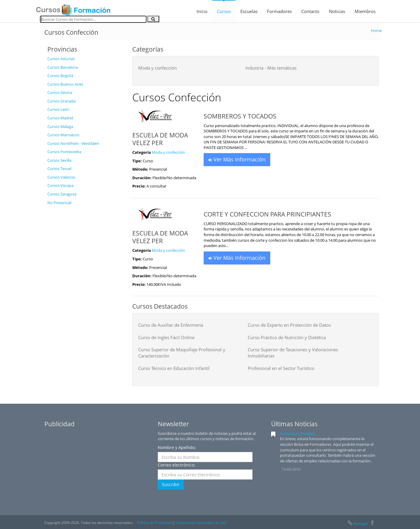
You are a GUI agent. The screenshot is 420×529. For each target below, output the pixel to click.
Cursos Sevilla (59, 160)
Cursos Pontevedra (64, 152)
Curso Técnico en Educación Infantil (174, 368)
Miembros (365, 11)
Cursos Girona (60, 92)
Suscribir (171, 484)
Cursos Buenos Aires (65, 84)
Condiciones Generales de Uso (201, 523)
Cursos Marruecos (63, 135)
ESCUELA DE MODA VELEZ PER (160, 139)
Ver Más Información (237, 159)
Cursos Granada (61, 101)
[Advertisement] (85, 297)
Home (376, 31)
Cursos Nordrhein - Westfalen (73, 143)
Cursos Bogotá (60, 76)
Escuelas (249, 11)
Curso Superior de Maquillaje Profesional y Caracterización (182, 353)
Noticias (337, 11)
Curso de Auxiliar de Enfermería (171, 325)
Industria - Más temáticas (271, 68)
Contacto (310, 11)
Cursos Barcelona (63, 67)
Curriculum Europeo (298, 433)
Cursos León (58, 109)
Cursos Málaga (60, 126)
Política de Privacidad (155, 523)
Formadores (279, 11)
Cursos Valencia (61, 177)
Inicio (202, 11)
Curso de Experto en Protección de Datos (289, 325)
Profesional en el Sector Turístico (281, 368)
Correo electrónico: (177, 465)
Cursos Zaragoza (62, 194)
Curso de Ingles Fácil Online (166, 337)
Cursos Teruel (59, 169)
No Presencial (59, 203)
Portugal (357, 524)
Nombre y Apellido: (177, 447)
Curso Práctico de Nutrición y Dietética (287, 337)
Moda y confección (157, 68)
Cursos (224, 11)
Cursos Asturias (61, 59)
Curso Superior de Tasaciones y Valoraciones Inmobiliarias (293, 353)
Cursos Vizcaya (60, 185)
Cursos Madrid (60, 118)
